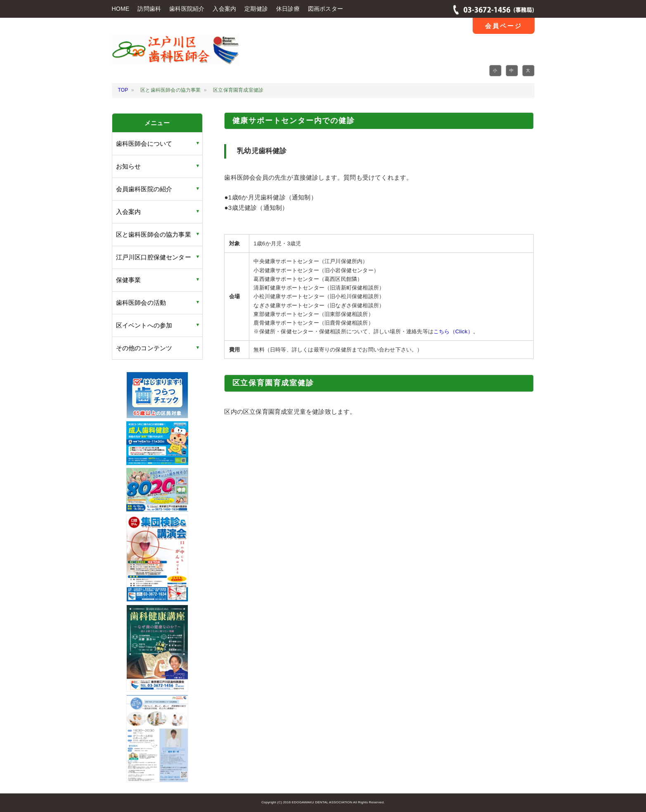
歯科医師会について (144, 144)
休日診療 (288, 9)
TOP (123, 90)
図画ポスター (325, 9)
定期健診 (256, 9)
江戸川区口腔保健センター (154, 257)
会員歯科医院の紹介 (144, 189)
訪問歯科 (149, 9)
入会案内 (224, 9)
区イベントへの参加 (144, 325)
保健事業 (129, 280)
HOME (121, 9)
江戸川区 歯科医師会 (176, 55)
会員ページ (504, 26)
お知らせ (129, 166)
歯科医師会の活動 (141, 303)
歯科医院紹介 (187, 9)
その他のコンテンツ (144, 348)
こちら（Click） (453, 331)
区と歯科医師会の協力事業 (154, 234)
